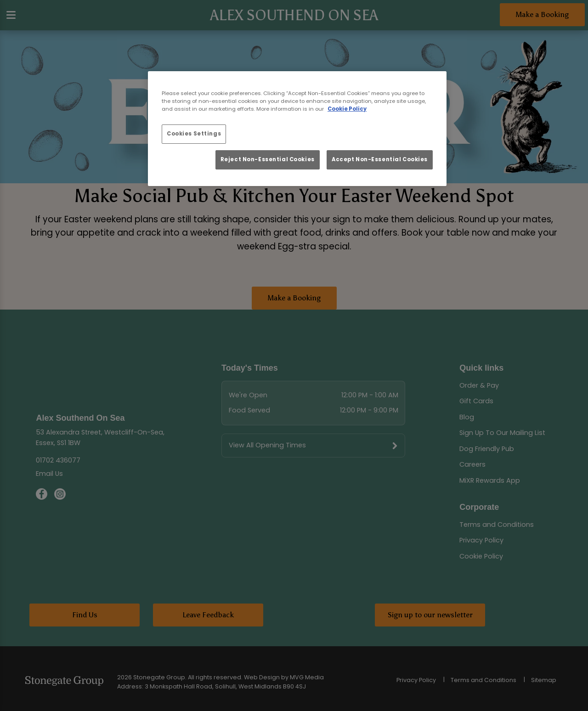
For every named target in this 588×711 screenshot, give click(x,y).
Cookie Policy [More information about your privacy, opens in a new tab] (347, 109)
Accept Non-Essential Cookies (380, 159)
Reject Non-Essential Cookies (268, 159)
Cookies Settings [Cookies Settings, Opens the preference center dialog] (194, 134)
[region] (297, 129)
